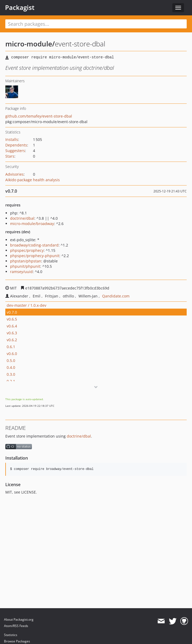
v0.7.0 (12, 312)
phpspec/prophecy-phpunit (35, 256)
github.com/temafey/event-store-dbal (39, 116)
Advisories (14, 174)
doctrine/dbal (22, 218)
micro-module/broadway (32, 224)
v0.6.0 (12, 354)
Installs (12, 139)
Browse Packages (17, 641)
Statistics (11, 635)
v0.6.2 (12, 340)
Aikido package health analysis (33, 180)
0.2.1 (11, 381)
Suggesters (15, 151)
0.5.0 (11, 360)
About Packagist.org (19, 619)
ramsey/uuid (21, 272)
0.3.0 (11, 374)
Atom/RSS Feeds (16, 626)
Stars (10, 156)
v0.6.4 (12, 326)
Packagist (20, 7)
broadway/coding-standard (34, 245)
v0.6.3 (12, 333)
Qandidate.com (116, 296)
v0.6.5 (12, 319)
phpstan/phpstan (26, 261)
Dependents (16, 145)
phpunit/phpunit (25, 266)
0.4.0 (11, 367)
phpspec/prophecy (27, 250)
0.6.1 (11, 347)
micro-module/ (30, 44)
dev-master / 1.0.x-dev (26, 305)
